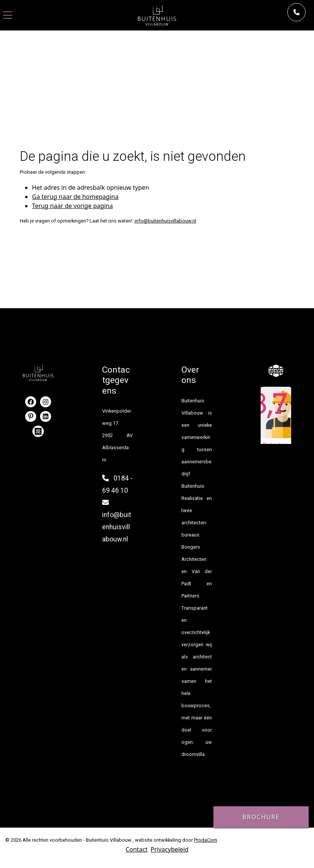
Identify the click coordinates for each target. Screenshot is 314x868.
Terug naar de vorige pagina (72, 206)
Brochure (261, 817)
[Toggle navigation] (8, 15)
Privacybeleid (169, 849)
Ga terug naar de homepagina (75, 197)
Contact (136, 849)
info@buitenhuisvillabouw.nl (165, 221)
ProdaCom (206, 840)
